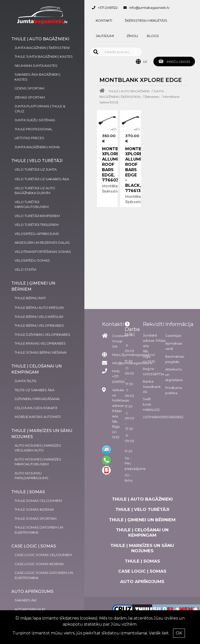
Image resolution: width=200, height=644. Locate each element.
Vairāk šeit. (159, 633)
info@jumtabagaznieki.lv (149, 8)
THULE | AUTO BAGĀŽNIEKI (129, 91)
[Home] (103, 91)
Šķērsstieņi (152, 97)
